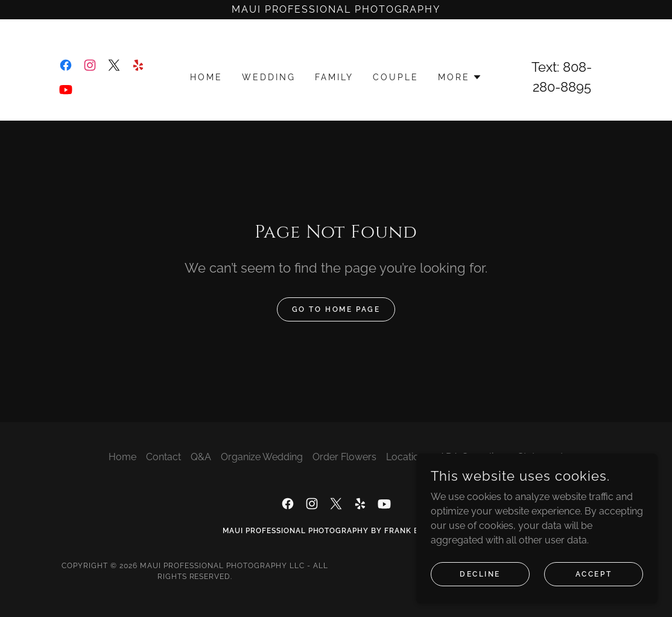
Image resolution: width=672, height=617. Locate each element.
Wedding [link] (269, 77)
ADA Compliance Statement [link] (501, 457)
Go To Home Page (336, 309)
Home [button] (122, 457)
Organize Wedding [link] (262, 457)
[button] (460, 77)
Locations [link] (408, 457)
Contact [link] (163, 457)
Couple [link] (396, 77)
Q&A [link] (201, 457)
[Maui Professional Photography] (336, 10)
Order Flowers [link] (344, 457)
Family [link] (334, 77)
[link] (66, 65)
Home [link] (206, 77)
